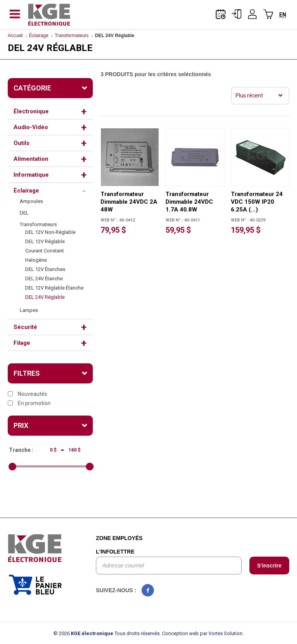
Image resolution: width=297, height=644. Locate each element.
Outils (21, 143)
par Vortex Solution (221, 633)
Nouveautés (27, 394)
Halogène (36, 260)
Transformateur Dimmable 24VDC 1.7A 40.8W (189, 202)
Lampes (29, 310)
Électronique (31, 111)
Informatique (31, 175)
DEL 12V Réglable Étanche (54, 288)
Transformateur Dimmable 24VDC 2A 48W (129, 202)
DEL (24, 213)
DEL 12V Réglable (45, 241)
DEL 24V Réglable (45, 297)
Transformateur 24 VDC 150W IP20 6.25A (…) (257, 202)
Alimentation (31, 159)
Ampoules (31, 201)
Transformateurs (72, 36)
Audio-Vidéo (31, 127)
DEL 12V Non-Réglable (50, 232)
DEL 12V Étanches (45, 269)
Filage (22, 343)
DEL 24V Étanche (44, 279)
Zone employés (119, 538)
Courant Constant (44, 251)
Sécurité (25, 327)
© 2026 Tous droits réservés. (107, 633)
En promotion (29, 403)
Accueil (15, 36)
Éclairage (39, 36)
